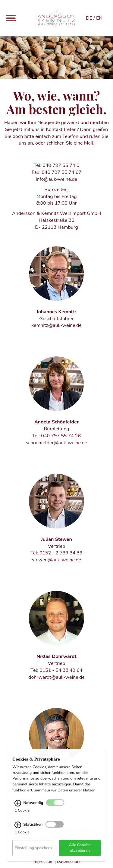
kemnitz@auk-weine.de (56, 325)
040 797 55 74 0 (61, 165)
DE (89, 18)
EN (99, 18)
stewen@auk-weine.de (56, 560)
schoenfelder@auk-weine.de (56, 443)
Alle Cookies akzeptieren (80, 852)
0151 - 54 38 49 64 (61, 670)
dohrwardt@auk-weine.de (56, 677)
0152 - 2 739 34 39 (61, 553)
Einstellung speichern (33, 852)
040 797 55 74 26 (61, 436)
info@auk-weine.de (57, 179)
